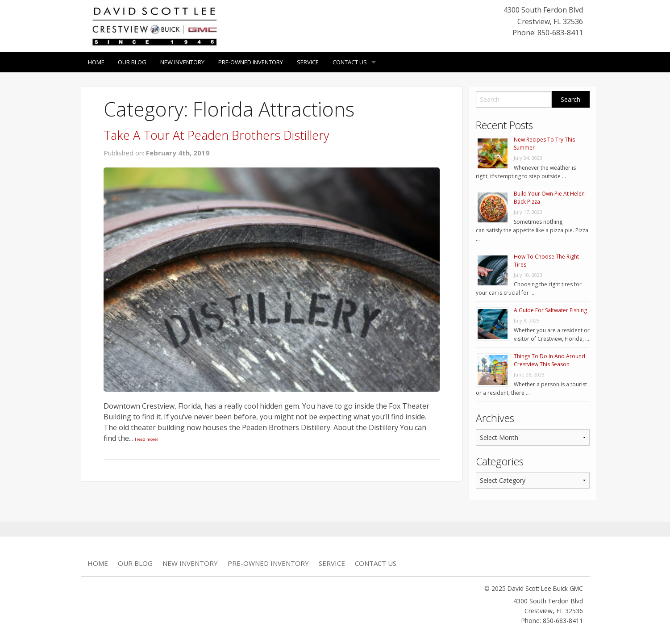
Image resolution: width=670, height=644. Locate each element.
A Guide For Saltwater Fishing (550, 310)
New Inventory (183, 62)
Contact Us (350, 62)
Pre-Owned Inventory (251, 62)
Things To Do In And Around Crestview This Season (549, 360)
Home (96, 62)
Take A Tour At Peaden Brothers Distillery (216, 135)
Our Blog (133, 62)
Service (308, 62)
